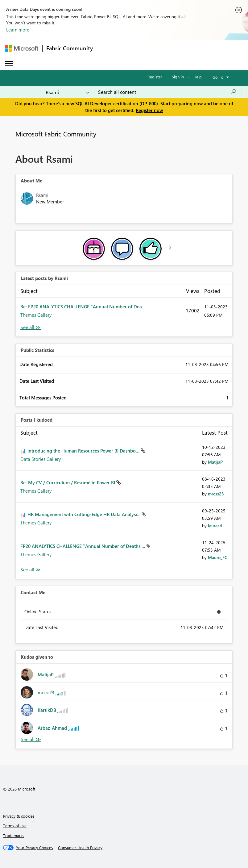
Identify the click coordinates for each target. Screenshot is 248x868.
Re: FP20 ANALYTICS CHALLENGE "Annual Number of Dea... (83, 307)
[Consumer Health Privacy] (80, 848)
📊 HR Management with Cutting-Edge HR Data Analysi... (81, 514)
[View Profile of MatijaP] (215, 462)
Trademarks (14, 835)
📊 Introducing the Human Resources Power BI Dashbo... (81, 451)
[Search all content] (167, 92)
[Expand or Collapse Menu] (9, 64)
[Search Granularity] (67, 92)
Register (155, 77)
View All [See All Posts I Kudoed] (31, 570)
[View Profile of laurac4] (215, 526)
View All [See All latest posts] (31, 327)
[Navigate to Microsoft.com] (22, 48)
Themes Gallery (36, 315)
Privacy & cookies (19, 816)
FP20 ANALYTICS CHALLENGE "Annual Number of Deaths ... (83, 546)
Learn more (18, 30)
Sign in (178, 77)
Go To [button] (218, 77)
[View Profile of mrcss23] (216, 494)
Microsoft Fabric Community (56, 134)
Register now (149, 110)
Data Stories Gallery (41, 459)
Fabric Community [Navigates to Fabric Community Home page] (70, 48)
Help (198, 77)
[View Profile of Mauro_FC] (218, 557)
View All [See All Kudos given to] (31, 739)
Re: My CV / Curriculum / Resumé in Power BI (68, 482)
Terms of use (15, 826)
